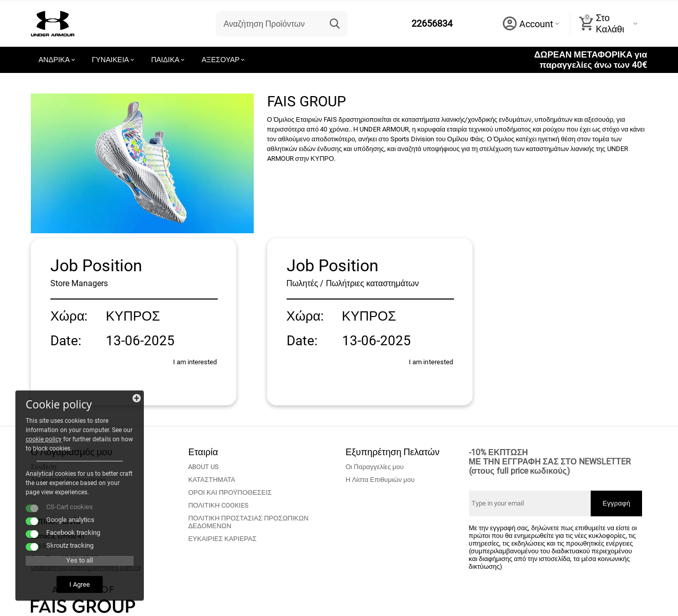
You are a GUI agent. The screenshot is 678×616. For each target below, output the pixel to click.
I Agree (80, 584)
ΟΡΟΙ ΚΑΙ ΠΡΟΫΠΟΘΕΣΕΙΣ (230, 492)
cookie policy (44, 439)
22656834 (432, 24)
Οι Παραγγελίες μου (375, 467)
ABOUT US (203, 467)
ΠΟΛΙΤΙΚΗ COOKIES (218, 505)
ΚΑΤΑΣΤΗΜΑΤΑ (212, 480)
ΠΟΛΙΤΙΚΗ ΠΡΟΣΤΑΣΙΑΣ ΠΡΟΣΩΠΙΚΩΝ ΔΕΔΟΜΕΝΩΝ (248, 522)
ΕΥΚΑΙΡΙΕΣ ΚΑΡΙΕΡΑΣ (222, 539)
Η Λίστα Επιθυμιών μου (380, 480)
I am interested (195, 362)
